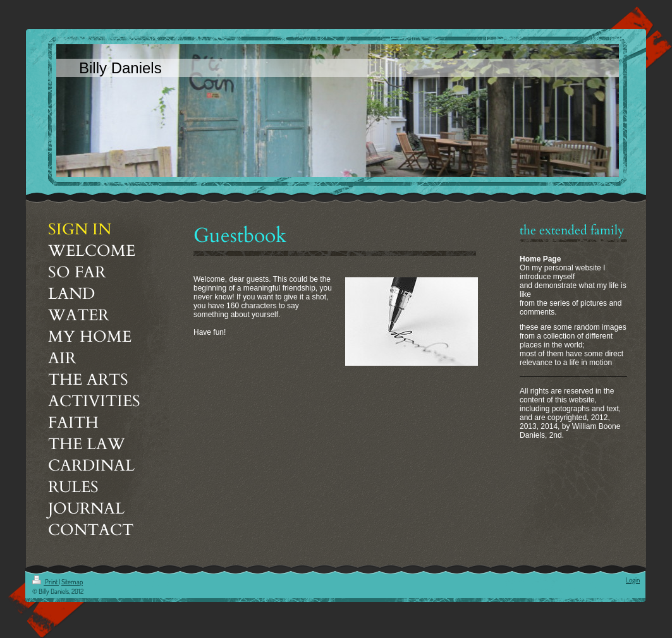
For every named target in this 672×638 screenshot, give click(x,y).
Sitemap (72, 582)
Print (46, 582)
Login (633, 580)
